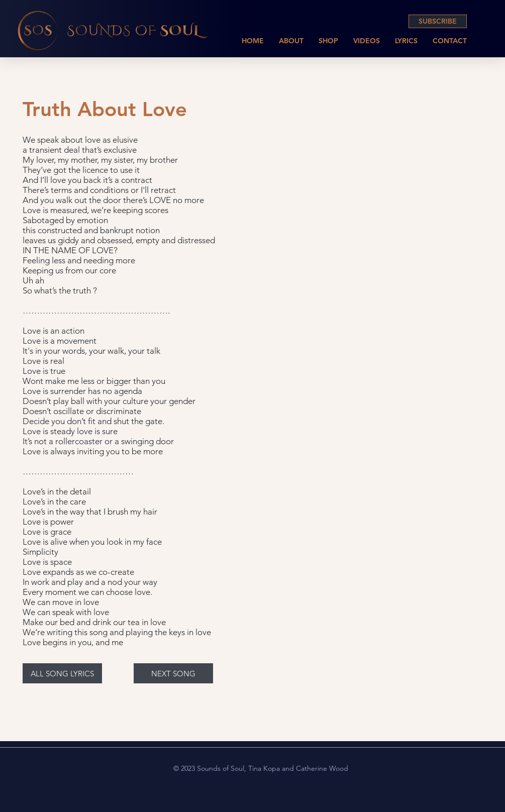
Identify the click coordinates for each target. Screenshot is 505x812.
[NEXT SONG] (173, 673)
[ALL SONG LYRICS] (62, 673)
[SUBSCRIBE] (438, 21)
